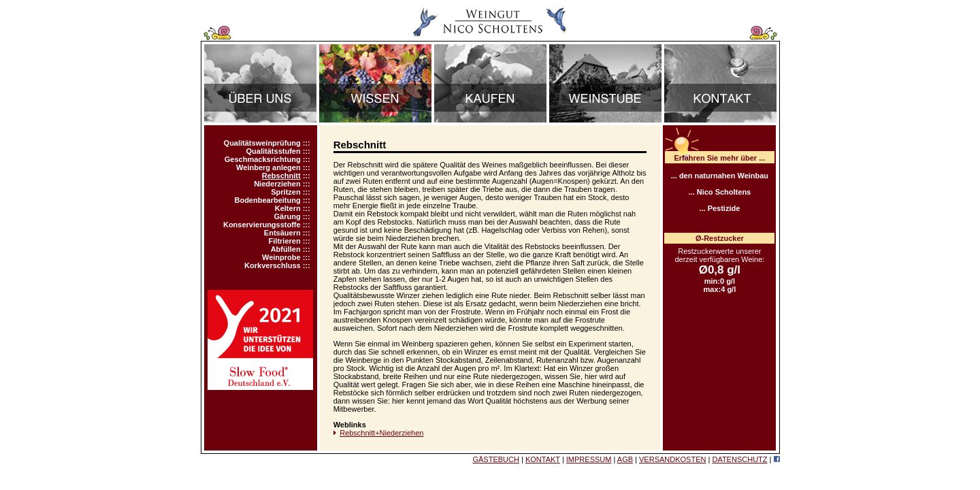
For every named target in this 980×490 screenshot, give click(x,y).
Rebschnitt (281, 176)
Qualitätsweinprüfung (262, 143)
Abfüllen (286, 249)
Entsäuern (282, 233)
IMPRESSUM (589, 459)
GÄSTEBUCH (495, 459)
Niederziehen (277, 184)
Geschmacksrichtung (263, 159)
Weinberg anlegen (268, 167)
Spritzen (285, 192)
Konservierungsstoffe (262, 225)
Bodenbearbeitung (267, 200)
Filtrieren (285, 241)
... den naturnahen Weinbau (720, 176)
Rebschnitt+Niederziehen (381, 433)
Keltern (288, 208)
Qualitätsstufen (274, 151)
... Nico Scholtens (720, 192)
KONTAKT (543, 459)
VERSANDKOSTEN (672, 459)
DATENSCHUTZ (739, 459)
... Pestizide (719, 208)
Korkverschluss (273, 265)
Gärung (288, 216)
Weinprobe (281, 257)
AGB (625, 459)
